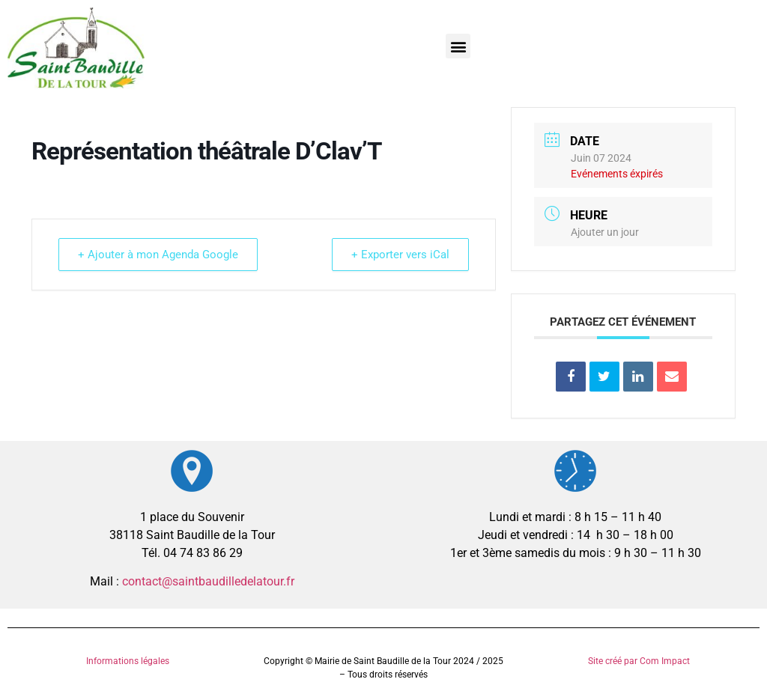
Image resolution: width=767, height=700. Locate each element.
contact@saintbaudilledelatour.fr (208, 581)
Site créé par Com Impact (639, 661)
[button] (458, 46)
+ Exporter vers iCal (398, 255)
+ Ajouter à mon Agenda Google (160, 255)
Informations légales (128, 661)
